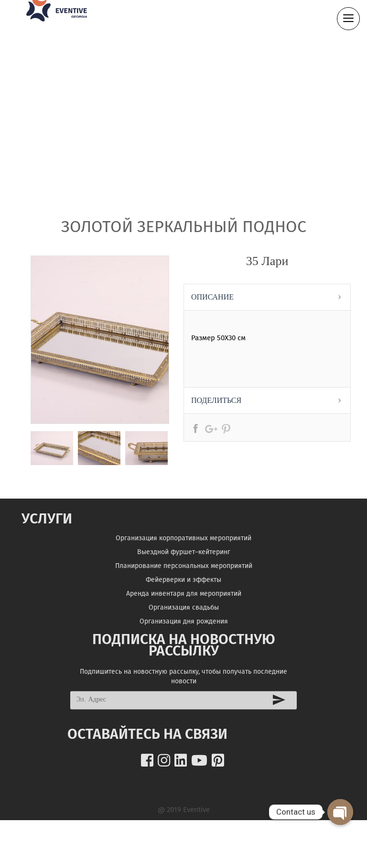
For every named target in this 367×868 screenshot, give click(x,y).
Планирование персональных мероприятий (184, 573)
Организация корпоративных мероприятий (183, 546)
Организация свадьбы (184, 615)
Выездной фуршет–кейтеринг (184, 560)
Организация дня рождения (184, 629)
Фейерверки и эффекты (183, 587)
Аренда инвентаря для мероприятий (184, 601)
